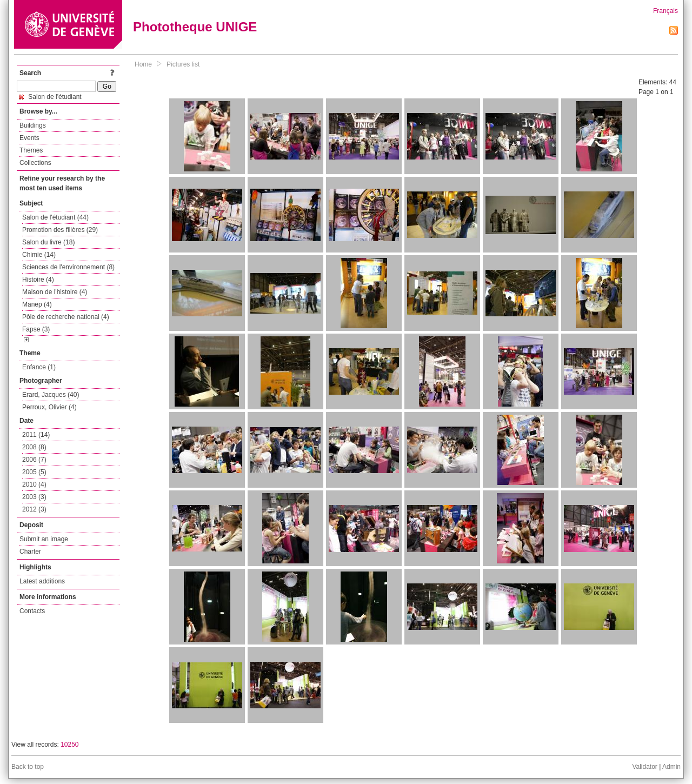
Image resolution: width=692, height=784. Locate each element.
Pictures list (183, 64)
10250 (69, 745)
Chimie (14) (39, 255)
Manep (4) (37, 304)
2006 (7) (34, 460)
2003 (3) (34, 497)
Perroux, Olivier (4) (49, 407)
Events (29, 138)
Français (666, 11)
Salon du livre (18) (48, 242)
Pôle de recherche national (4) (66, 317)
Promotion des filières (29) (60, 230)
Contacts (32, 611)
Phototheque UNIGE (195, 27)
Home (143, 64)
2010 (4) (34, 484)
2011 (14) (36, 435)
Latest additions (42, 581)
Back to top (28, 767)
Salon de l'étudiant (50, 97)
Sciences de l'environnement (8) (68, 267)
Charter (30, 552)
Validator (644, 767)
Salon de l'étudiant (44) (55, 217)
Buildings (33, 125)
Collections (35, 163)
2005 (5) (34, 472)
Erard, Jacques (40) (51, 395)
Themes (31, 150)
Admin (671, 767)
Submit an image (44, 539)
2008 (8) (34, 447)
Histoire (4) (38, 280)
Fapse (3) (36, 329)
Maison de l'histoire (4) (55, 292)
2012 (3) (34, 509)
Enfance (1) (39, 367)
